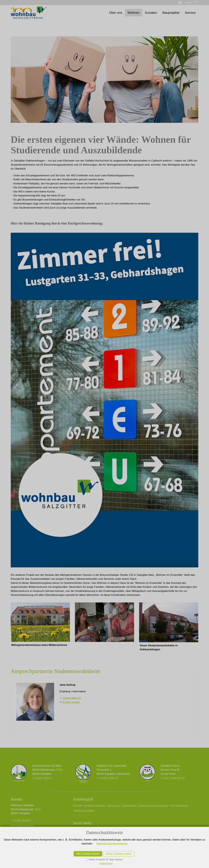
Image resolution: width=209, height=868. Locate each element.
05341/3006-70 (72, 698)
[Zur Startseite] (29, 13)
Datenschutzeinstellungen (154, 806)
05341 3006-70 (109, 778)
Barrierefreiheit (179, 806)
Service (190, 13)
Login (189, 2)
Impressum (113, 806)
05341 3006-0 (44, 778)
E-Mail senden (71, 702)
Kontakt (78, 806)
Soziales (151, 13)
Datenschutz (129, 806)
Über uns (116, 13)
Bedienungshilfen (84, 811)
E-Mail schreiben (24, 826)
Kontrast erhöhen (25, 839)
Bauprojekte (171, 13)
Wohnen (134, 13)
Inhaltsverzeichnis (95, 806)
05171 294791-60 (174, 778)
